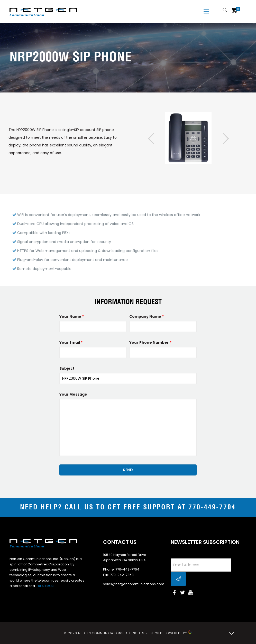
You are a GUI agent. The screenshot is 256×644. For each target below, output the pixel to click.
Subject (67, 368)
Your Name (72, 316)
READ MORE (47, 586)
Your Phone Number (150, 342)
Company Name (147, 316)
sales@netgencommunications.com (134, 584)
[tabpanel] (189, 138)
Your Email (71, 342)
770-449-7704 (212, 507)
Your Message (73, 394)
